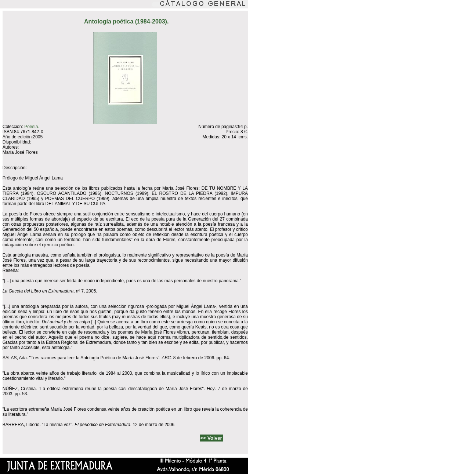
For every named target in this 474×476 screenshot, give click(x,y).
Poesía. (32, 127)
